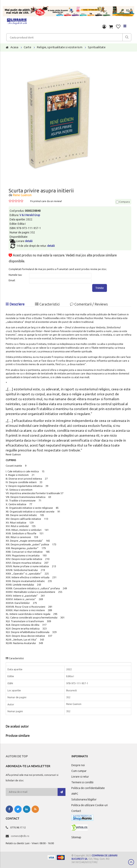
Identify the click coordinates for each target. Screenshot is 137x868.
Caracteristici (47, 304)
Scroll (131, 862)
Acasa (14, 47)
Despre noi (78, 765)
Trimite (100, 288)
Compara (123, 202)
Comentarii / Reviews (89, 304)
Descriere (15, 304)
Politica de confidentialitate (88, 788)
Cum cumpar (79, 771)
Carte (28, 47)
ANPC (75, 794)
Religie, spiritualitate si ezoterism (60, 47)
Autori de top (17, 756)
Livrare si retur (80, 777)
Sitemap (76, 837)
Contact (76, 811)
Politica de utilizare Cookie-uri (90, 805)
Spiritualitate (97, 47)
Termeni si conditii (82, 782)
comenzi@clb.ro (20, 836)
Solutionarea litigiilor (84, 799)
